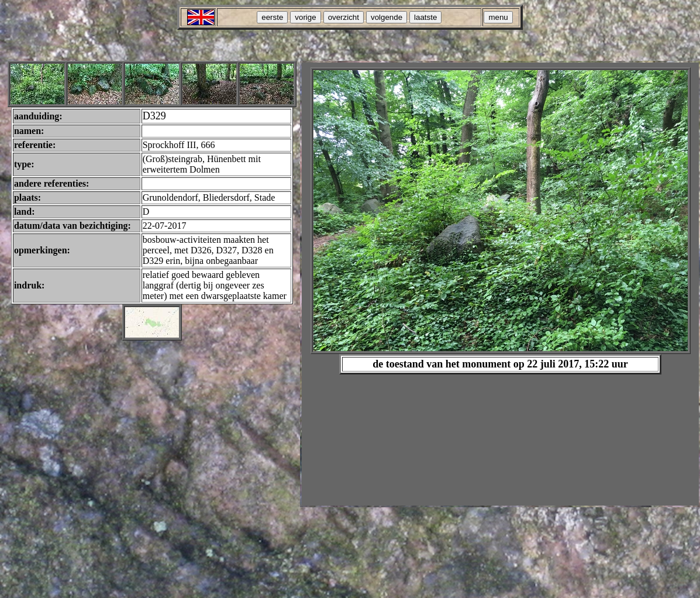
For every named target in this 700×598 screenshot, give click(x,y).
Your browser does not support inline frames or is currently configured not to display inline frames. (500, 284)
